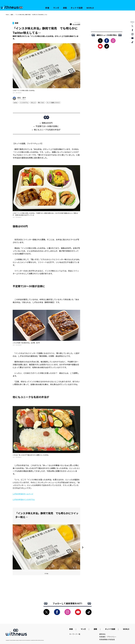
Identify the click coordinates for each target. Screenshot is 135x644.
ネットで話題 (77, 8)
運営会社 (102, 634)
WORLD (90, 8)
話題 (12, 15)
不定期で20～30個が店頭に (47, 126)
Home (7, 15)
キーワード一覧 (75, 634)
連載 (65, 8)
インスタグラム (24, 102)
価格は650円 (47, 123)
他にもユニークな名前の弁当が (47, 130)
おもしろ (33, 102)
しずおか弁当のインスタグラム (24, 499)
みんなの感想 (75, 24)
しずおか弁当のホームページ (23, 494)
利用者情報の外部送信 (107, 639)
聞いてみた (41, 102)
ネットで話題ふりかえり (53, 102)
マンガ (56, 8)
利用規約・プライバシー (108, 637)
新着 (47, 8)
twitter (16, 102)
